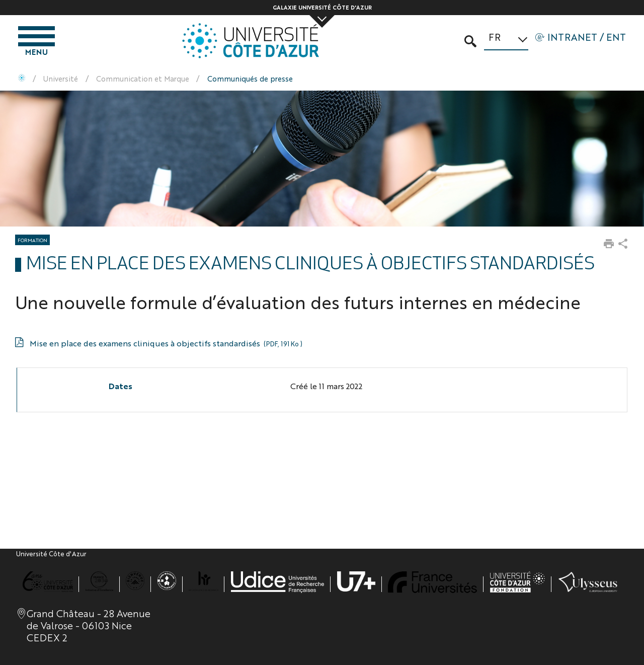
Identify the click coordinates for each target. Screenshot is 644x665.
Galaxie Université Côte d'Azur (322, 7)
